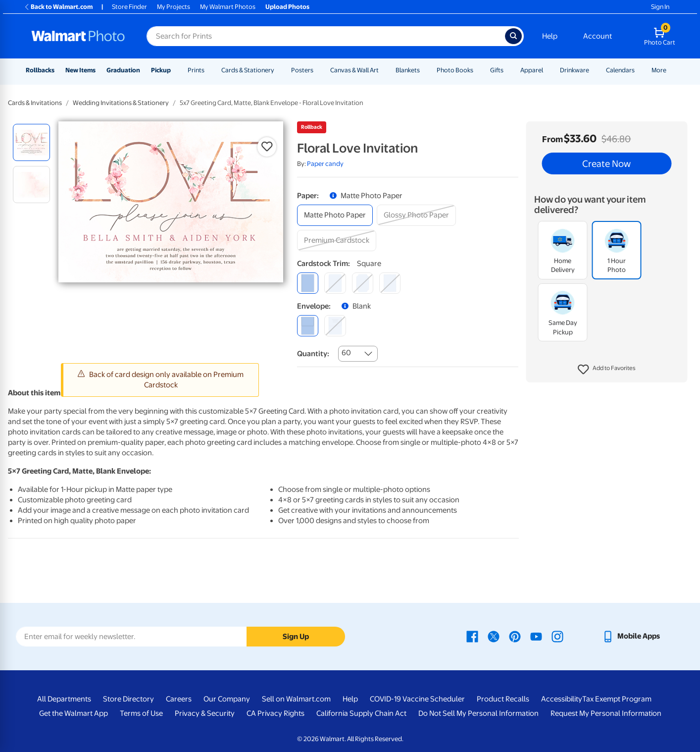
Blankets (408, 70)
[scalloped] (390, 283)
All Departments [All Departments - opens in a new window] (64, 699)
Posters (302, 70)
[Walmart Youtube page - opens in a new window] (536, 636)
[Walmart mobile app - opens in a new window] (631, 636)
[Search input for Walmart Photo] (326, 36)
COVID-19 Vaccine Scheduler (417, 699)
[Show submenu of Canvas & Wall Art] (383, 70)
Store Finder (129, 7)
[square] (308, 283)
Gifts (497, 70)
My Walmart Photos (228, 7)
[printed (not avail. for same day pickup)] (335, 326)
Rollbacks (40, 70)
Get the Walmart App (74, 713)
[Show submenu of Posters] (318, 70)
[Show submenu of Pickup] (175, 70)
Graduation (123, 70)
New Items (80, 70)
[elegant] (363, 283)
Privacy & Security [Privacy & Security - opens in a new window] (205, 713)
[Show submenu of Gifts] (508, 70)
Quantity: (313, 354)
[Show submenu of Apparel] (548, 70)
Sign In (660, 7)
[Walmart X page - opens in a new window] (494, 636)
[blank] (308, 326)
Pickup (161, 70)
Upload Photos (287, 7)
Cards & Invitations (35, 103)
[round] (335, 283)
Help (550, 36)
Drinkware (575, 70)
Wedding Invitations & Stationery (121, 103)
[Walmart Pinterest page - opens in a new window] (515, 636)
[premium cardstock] (337, 241)
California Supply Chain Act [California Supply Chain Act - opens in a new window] (361, 713)
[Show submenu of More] (671, 70)
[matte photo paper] (335, 215)
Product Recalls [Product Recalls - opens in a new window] (503, 699)
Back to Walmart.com (58, 7)
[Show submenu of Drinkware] (594, 70)
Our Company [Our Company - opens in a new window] (227, 699)
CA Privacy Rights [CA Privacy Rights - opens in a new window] (275, 713)
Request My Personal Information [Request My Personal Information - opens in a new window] (606, 713)
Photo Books (455, 70)
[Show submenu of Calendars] (639, 70)
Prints (196, 70)
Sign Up (296, 637)
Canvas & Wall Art (354, 70)
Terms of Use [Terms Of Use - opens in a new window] (141, 713)
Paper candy (325, 164)
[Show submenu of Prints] (209, 70)
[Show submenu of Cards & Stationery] (279, 70)
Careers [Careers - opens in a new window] (179, 699)
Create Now (606, 163)
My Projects (174, 7)
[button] (607, 370)
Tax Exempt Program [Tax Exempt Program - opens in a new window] (617, 699)
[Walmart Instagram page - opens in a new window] (557, 636)
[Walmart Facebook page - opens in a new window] (472, 636)
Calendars (620, 70)
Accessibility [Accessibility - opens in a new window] (562, 699)
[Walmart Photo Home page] (78, 36)
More (659, 70)
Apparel (532, 70)
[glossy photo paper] (416, 215)
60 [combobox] (346, 353)
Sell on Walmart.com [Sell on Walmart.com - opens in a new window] (296, 699)
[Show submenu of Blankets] (424, 70)
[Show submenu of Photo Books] (478, 70)
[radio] (31, 142)
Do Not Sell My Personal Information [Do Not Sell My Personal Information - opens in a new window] (478, 713)
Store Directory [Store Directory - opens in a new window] (128, 699)
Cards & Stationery (248, 70)
